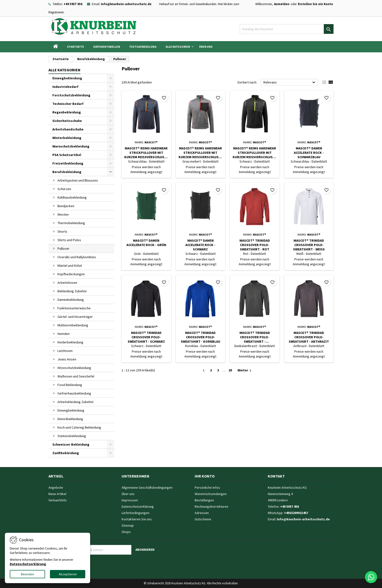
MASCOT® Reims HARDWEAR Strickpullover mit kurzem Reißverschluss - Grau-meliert (201, 153)
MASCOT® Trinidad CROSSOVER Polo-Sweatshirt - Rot (255, 245)
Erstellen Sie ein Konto (315, 4)
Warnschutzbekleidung (71, 146)
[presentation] (116, 564)
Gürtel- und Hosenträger (75, 317)
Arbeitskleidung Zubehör (76, 402)
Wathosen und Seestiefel (76, 376)
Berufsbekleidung (67, 172)
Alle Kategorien (178, 47)
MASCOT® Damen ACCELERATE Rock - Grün (146, 243)
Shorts (62, 231)
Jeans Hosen (67, 359)
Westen (63, 214)
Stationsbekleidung (72, 436)
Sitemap (128, 525)
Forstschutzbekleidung (71, 95)
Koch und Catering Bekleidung (79, 427)
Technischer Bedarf (68, 104)
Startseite (76, 47)
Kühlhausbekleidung (72, 197)
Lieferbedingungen (135, 513)
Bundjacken (66, 206)
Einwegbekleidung (67, 78)
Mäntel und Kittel (70, 266)
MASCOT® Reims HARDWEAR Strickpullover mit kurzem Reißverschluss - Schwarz (255, 153)
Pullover (63, 248)
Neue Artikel (57, 494)
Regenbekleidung (67, 112)
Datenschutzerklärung (138, 506)
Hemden (64, 334)
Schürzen (64, 189)
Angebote (56, 487)
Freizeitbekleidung (68, 163)
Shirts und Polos (69, 240)
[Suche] (287, 29)
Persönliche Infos (207, 487)
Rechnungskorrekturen (211, 506)
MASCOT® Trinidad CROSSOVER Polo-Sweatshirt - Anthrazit (309, 337)
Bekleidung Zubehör (72, 291)
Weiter (245, 370)
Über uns (206, 47)
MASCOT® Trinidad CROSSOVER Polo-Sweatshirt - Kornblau (201, 337)
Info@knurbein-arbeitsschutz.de (126, 4)
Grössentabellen (107, 47)
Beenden (28, 574)
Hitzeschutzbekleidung (74, 368)
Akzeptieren (68, 574)
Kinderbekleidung (70, 342)
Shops (126, 532)
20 (230, 370)
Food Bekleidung (70, 385)
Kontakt (276, 476)
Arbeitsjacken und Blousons (78, 180)
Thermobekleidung (71, 223)
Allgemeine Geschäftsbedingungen (147, 487)
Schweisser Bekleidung (71, 444)
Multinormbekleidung (73, 325)
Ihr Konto (205, 476)
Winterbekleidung (67, 138)
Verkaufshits (58, 500)
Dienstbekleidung (70, 419)
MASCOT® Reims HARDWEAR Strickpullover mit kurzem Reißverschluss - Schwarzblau (146, 153)
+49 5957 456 (73, 4)
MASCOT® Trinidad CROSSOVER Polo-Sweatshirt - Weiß (309, 245)
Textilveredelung (143, 47)
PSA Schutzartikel (67, 155)
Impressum (130, 500)
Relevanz (290, 83)
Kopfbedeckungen (71, 274)
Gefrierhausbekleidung (74, 393)
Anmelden (282, 4)
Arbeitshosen (67, 283)
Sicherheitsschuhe (67, 121)
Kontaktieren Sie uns (137, 519)
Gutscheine (203, 519)
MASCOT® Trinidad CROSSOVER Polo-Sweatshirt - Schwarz (146, 337)
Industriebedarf (65, 87)
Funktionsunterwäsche (74, 308)
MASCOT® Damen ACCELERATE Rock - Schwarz (200, 245)
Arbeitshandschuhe (68, 129)
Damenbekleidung (71, 300)
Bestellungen (204, 500)
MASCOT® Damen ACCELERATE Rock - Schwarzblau (309, 153)
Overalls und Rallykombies (77, 257)
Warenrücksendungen (211, 494)
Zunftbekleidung (66, 453)
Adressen (202, 513)
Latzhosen (65, 351)
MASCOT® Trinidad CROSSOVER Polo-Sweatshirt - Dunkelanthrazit (255, 337)
